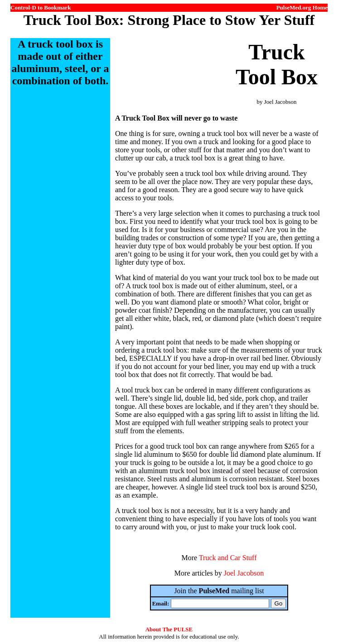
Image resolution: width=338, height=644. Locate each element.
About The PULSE (169, 629)
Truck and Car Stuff (228, 558)
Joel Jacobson (244, 573)
